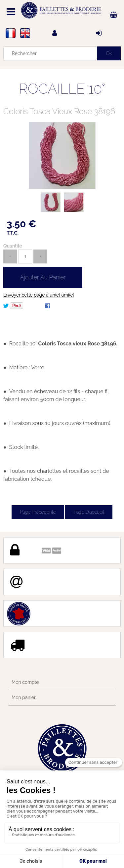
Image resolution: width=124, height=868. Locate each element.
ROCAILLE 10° (62, 89)
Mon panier (24, 697)
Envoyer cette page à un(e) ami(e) (39, 295)
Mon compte (25, 682)
